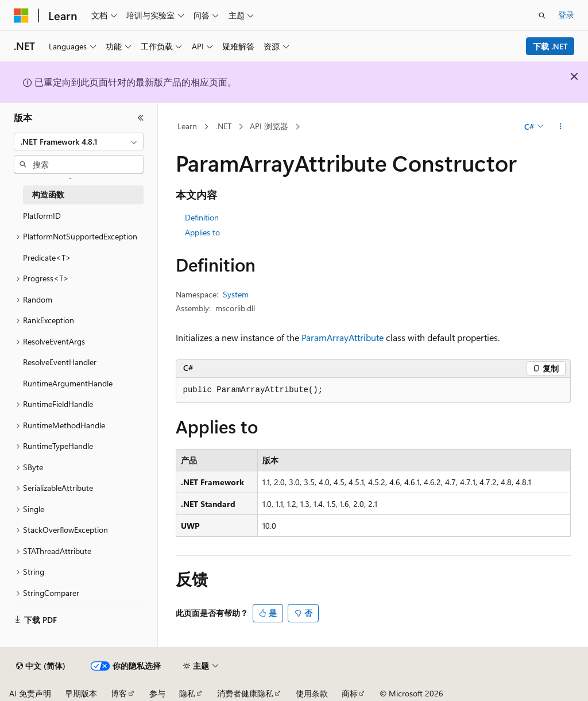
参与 (157, 693)
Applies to (202, 232)
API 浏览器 (269, 126)
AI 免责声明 (30, 693)
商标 (350, 693)
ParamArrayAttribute (343, 337)
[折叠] (141, 118)
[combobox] (79, 142)
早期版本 (81, 693)
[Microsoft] (21, 16)
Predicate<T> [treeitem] (47, 257)
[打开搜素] (542, 16)
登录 (566, 15)
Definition (202, 217)
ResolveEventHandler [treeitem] (60, 362)
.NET (224, 126)
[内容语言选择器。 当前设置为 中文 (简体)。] (41, 666)
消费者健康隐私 (245, 693)
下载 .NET (550, 46)
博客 (119, 693)
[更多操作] (560, 127)
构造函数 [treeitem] (48, 194)
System (236, 294)
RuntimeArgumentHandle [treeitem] (68, 383)
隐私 (187, 693)
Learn (187, 126)
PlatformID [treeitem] (42, 216)
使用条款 (312, 693)
